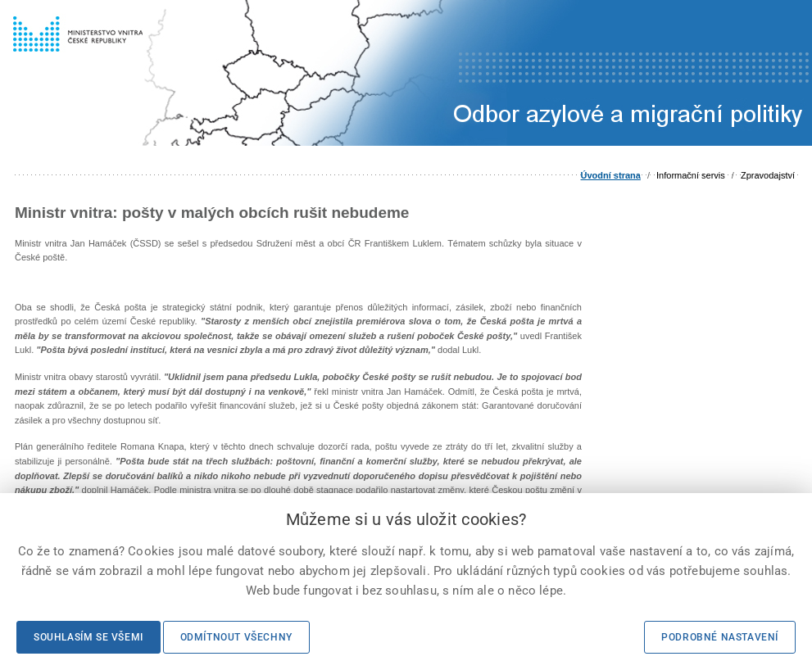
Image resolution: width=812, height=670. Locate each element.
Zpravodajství (768, 175)
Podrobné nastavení (720, 637)
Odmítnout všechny (236, 637)
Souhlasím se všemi (88, 637)
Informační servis (691, 175)
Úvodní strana (611, 175)
